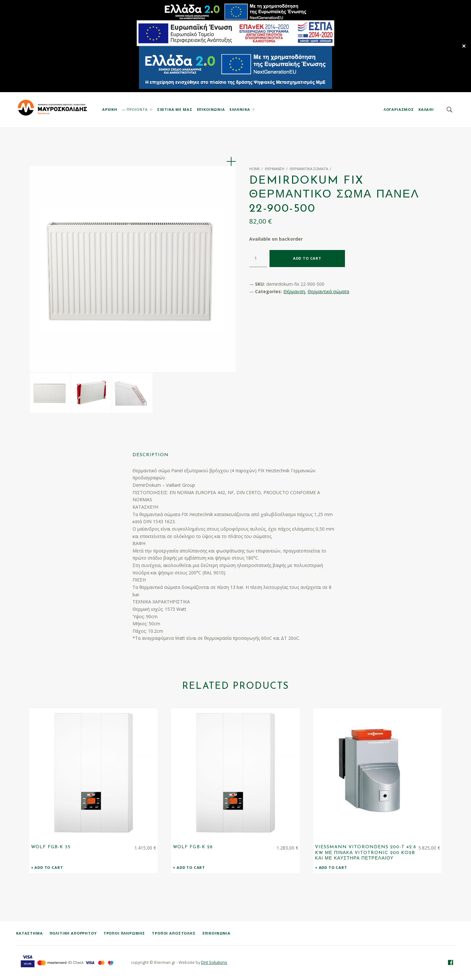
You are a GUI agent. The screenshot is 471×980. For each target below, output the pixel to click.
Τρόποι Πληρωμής (124, 933)
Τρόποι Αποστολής (174, 933)
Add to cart (307, 258)
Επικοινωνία (216, 933)
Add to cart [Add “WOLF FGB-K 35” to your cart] (49, 868)
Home (255, 169)
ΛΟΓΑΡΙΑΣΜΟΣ (399, 109)
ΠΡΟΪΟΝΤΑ (137, 109)
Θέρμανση (275, 169)
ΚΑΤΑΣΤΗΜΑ (29, 933)
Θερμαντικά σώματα (309, 169)
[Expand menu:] (253, 110)
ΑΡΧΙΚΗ (110, 109)
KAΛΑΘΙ (426, 109)
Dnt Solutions (214, 963)
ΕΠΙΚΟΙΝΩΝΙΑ (211, 109)
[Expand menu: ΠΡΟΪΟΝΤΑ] (151, 110)
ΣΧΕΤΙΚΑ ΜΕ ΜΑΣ (175, 109)
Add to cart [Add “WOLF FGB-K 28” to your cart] (191, 868)
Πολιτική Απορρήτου (73, 933)
